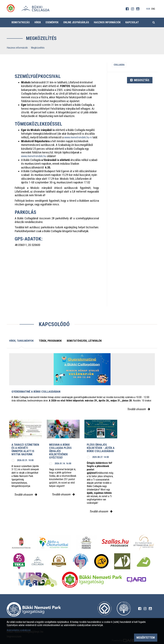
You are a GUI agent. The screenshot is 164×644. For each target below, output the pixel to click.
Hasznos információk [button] (107, 22)
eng (153, 9)
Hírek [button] (38, 22)
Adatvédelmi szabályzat (19, 630)
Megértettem (146, 638)
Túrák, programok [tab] (50, 341)
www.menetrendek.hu (34, 156)
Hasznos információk (17, 48)
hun (148, 9)
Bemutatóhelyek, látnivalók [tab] (84, 341)
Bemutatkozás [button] (21, 22)
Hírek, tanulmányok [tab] (21, 341)
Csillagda (119, 65)
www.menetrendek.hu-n (78, 137)
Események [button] (52, 22)
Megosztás (140, 80)
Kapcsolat (132, 22)
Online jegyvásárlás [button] (76, 22)
